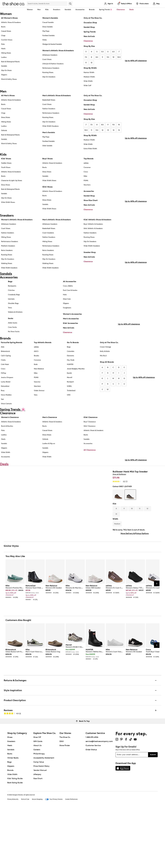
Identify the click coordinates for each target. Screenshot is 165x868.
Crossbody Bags (14, 304)
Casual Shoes (6, 31)
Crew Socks (12, 336)
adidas (86, 164)
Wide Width (88, 81)
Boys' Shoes (47, 159)
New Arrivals (89, 36)
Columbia (71, 363)
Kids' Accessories (70, 332)
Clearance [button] (121, 10)
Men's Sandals (49, 132)
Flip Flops (46, 31)
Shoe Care (67, 308)
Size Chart (38, 838)
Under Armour (39, 403)
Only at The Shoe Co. (93, 18)
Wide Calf (87, 86)
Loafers (4, 57)
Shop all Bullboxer (119, 499)
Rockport (70, 394)
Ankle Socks (13, 332)
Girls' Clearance (90, 438)
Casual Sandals (48, 22)
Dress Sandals (47, 27)
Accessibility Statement (44, 818)
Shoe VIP (37, 797)
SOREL (69, 398)
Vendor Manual (40, 830)
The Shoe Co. (65, 797)
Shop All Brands (107, 374)
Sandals (68, 10)
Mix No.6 (103, 368)
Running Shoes (48, 72)
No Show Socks (14, 341)
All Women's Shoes (9, 18)
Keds (36, 376)
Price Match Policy (41, 826)
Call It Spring (6, 368)
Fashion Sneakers (49, 109)
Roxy (3, 403)
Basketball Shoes (49, 100)
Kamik (69, 385)
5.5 (102, 52)
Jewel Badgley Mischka (76, 381)
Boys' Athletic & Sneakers (93, 228)
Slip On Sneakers (90, 245)
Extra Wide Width (90, 149)
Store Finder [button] (65, 805)
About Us (37, 805)
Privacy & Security (13, 859)
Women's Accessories (72, 323)
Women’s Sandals (50, 18)
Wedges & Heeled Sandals (52, 44)
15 (119, 130)
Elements (70, 368)
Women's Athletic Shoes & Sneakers (58, 51)
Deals (131, 10)
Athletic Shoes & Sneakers (11, 22)
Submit (153, 814)
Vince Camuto (6, 416)
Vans (36, 407)
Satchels (11, 308)
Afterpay (37, 834)
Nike (85, 177)
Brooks (36, 368)
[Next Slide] (157, 643)
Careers (37, 809)
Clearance (88, 41)
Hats (65, 304)
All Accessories (70, 291)
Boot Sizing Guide (15, 842)
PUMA (86, 181)
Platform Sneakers (8, 249)
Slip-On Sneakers (49, 77)
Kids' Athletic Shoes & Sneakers (97, 223)
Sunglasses (67, 317)
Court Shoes (47, 59)
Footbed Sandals (48, 36)
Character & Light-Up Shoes (12, 181)
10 (113, 57)
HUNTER (70, 376)
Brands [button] (92, 10)
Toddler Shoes (6, 164)
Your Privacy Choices (54, 859)
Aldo (3, 359)
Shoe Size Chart (91, 201)
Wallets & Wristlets (15, 321)
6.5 (113, 52)
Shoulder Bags (13, 313)
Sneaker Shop (90, 256)
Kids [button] (47, 10)
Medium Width (89, 77)
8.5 (97, 57)
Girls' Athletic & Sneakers (93, 232)
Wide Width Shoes (8, 203)
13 (108, 130)
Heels (3, 49)
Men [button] (39, 10)
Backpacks (12, 295)
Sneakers (11, 801)
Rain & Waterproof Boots (10, 62)
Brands (10, 830)
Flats (3, 44)
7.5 (86, 57)
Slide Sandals (47, 146)
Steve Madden (6, 407)
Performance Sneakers (51, 68)
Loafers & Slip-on (49, 456)
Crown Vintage (105, 359)
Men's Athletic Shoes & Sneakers (57, 95)
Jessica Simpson (7, 389)
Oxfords (4, 130)
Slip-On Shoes (6, 70)
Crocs (86, 173)
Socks (11, 328)
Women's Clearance (10, 429)
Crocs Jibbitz (68, 295)
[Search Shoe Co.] (47, 4)
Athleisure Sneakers (50, 55)
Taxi (2, 411)
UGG (69, 407)
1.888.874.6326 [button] (92, 797)
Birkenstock (5, 363)
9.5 (108, 57)
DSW (62, 801)
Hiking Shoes (6, 53)
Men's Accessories (71, 328)
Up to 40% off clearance (136, 74)
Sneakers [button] (57, 10)
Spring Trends (90, 32)
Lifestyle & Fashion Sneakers (53, 64)
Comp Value (39, 822)
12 (91, 63)
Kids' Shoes (6, 159)
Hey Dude (71, 372)
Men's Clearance (50, 429)
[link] (14, 650)
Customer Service (93, 805)
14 (113, 130)
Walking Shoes (7, 267)
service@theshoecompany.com (99, 801)
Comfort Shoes (7, 40)
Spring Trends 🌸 (106, 10)
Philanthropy (39, 813)
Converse (87, 168)
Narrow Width (89, 72)
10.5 (119, 57)
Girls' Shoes (47, 188)
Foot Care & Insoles (70, 300)
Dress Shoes (6, 117)
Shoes (10, 797)
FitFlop (3, 385)
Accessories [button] (80, 10)
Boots (3, 27)
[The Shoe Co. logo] (14, 3)
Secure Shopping (37, 859)
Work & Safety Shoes (9, 79)
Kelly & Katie (105, 363)
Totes (10, 317)
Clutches (11, 300)
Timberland (71, 403)
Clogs (3, 36)
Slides (45, 40)
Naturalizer (5, 398)
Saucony (37, 394)
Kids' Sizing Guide (15, 838)
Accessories (89, 192)
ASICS (36, 363)
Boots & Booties (7, 438)
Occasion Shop (90, 23)
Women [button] (30, 10)
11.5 (97, 130)
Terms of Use (25, 859)
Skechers (87, 186)
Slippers (4, 75)
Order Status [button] (91, 809)
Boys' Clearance (90, 434)
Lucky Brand (6, 394)
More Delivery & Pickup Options (135, 558)
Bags (10, 291)
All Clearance (90, 462)
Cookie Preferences (71, 859)
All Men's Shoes (8, 95)
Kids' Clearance (91, 429)
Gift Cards (38, 801)
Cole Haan (5, 376)
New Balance (39, 381)
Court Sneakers (48, 236)
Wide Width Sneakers (50, 126)
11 (86, 63)
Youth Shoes (6, 168)
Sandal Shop (89, 27)
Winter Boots (13, 818)
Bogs (69, 359)
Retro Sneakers (7, 254)
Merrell (70, 389)
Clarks (3, 372)
